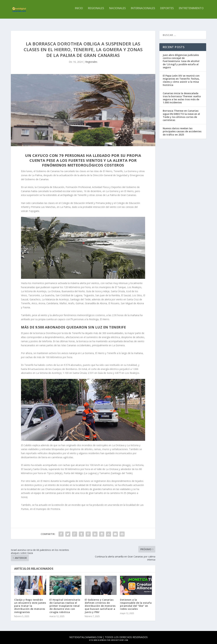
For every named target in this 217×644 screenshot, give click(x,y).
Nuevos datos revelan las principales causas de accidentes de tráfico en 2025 (182, 128)
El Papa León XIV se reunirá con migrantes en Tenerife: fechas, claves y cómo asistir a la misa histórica (181, 77)
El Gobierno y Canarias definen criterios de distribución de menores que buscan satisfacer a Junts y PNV (100, 603)
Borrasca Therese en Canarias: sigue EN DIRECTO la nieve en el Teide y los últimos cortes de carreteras (181, 112)
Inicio (79, 11)
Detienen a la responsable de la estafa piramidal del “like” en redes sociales (136, 601)
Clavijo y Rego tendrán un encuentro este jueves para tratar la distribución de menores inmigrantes (30, 603)
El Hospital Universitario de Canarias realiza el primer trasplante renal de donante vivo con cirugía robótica (65, 603)
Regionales (96, 11)
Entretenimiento (191, 11)
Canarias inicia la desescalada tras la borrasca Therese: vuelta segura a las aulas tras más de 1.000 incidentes (182, 95)
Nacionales (117, 11)
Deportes (167, 11)
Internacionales (143, 11)
